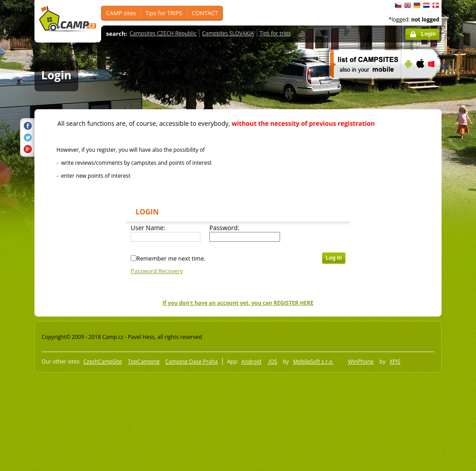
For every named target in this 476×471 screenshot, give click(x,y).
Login (428, 34)
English (408, 5)
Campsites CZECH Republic (163, 33)
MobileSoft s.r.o (313, 362)
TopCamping (144, 362)
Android (251, 362)
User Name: (148, 228)
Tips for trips (275, 33)
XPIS (395, 362)
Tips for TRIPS (164, 13)
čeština (398, 5)
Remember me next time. (171, 258)
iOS (272, 362)
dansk (436, 5)
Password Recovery (157, 271)
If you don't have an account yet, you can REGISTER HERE (238, 303)
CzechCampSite (102, 362)
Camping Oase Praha (192, 362)
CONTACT (205, 13)
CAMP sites (121, 13)
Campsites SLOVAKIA (228, 33)
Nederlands (426, 5)
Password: (224, 228)
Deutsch (417, 5)
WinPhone (361, 362)
